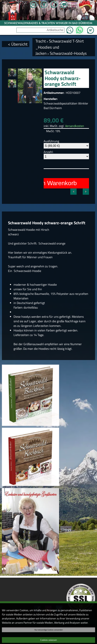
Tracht (41, 41)
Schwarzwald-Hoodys (68, 53)
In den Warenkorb (53, 183)
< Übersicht (18, 44)
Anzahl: (48, 152)
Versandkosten (75, 126)
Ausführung (51, 141)
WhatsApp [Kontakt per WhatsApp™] (80, 29)
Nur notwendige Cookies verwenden (49, 630)
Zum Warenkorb (91, 28)
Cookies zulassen (48, 640)
